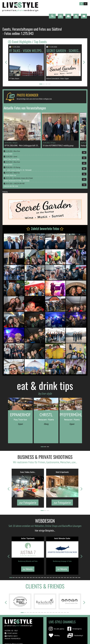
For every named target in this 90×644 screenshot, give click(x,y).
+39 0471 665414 (12, 633)
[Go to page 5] (22, 578)
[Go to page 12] (42, 578)
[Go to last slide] (6, 62)
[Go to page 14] (48, 578)
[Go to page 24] (76, 578)
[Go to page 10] (36, 578)
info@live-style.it (12, 636)
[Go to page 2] (44, 84)
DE (82, 4)
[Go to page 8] (31, 578)
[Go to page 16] (53, 578)
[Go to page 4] (49, 84)
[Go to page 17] (56, 578)
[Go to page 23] (73, 578)
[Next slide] (84, 62)
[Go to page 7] (28, 578)
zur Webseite (28, 569)
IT (86, 4)
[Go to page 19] (62, 578)
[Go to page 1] (41, 84)
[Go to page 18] (59, 578)
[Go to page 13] (45, 578)
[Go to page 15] (51, 578)
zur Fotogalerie (28, 502)
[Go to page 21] (68, 578)
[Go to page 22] (71, 578)
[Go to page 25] (79, 578)
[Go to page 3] (46, 84)
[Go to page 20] (65, 578)
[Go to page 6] (25, 578)
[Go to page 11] (39, 578)
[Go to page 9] (34, 578)
